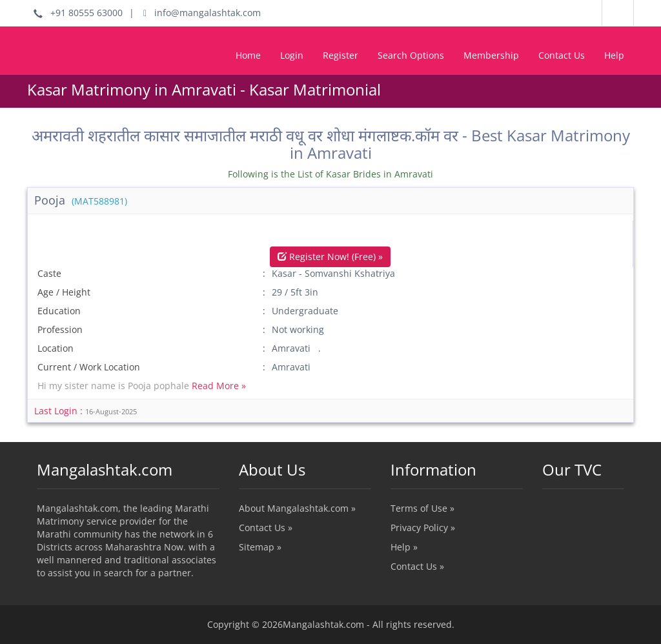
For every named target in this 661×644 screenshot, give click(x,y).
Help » (404, 547)
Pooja (81, 200)
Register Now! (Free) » (330, 257)
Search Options (411, 55)
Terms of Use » (422, 508)
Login (292, 55)
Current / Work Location (89, 367)
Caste (49, 273)
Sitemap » (260, 547)
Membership (491, 55)
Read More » (219, 386)
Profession (60, 329)
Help (614, 55)
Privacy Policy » (423, 528)
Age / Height (64, 292)
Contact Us (562, 55)
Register (341, 55)
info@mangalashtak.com (202, 13)
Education (59, 311)
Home (248, 55)
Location (56, 348)
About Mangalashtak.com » (297, 508)
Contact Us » (266, 528)
